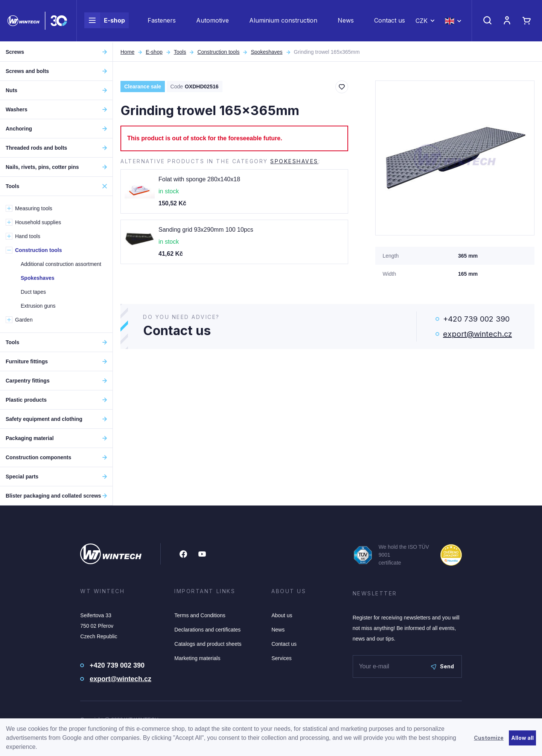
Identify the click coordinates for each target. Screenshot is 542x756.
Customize (489, 738)
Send (442, 666)
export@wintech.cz (477, 334)
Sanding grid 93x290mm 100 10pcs (206, 230)
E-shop (105, 21)
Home (127, 52)
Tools (180, 52)
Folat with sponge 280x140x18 (199, 179)
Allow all (522, 738)
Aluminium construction (283, 21)
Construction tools (218, 52)
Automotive (212, 21)
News (346, 21)
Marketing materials (197, 658)
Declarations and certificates (207, 630)
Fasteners (162, 21)
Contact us (390, 21)
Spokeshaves (266, 52)
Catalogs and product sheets (208, 644)
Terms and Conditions (200, 615)
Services (282, 658)
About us (282, 615)
